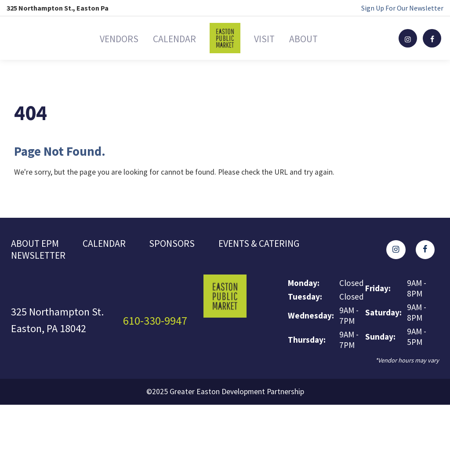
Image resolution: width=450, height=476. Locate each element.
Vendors (95, 38)
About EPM (37, 244)
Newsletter (42, 258)
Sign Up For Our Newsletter (402, 8)
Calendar (167, 38)
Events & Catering (273, 244)
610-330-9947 (158, 324)
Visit (271, 38)
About (325, 38)
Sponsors (181, 244)
